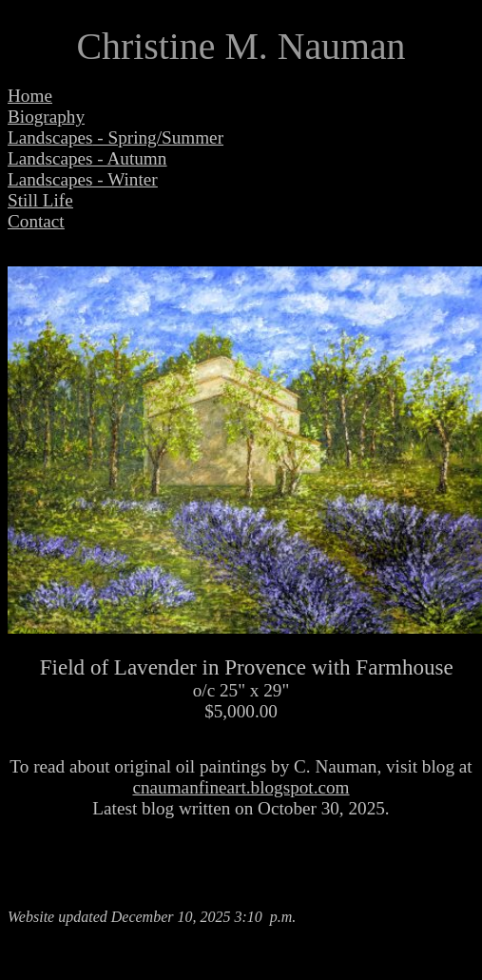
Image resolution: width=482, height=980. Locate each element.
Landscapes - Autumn (87, 158)
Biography (46, 117)
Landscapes (50, 137)
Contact (36, 221)
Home (30, 96)
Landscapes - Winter (83, 179)
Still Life (40, 200)
